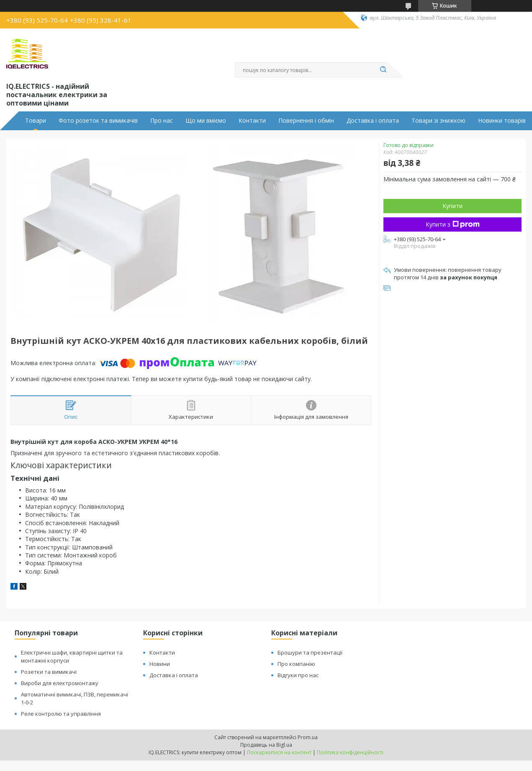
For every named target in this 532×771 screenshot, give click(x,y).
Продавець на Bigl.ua (266, 745)
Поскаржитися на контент (279, 752)
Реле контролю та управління (61, 714)
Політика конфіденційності (350, 752)
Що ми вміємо (206, 121)
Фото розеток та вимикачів (98, 121)
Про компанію (296, 664)
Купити (452, 206)
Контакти (252, 121)
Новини (160, 664)
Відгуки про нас (298, 675)
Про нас (162, 121)
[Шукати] (383, 70)
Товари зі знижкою (438, 121)
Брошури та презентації (310, 652)
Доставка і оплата (373, 121)
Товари (36, 121)
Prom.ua (308, 737)
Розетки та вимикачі (49, 672)
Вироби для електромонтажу (60, 683)
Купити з (453, 224)
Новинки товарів (502, 121)
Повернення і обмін (306, 121)
